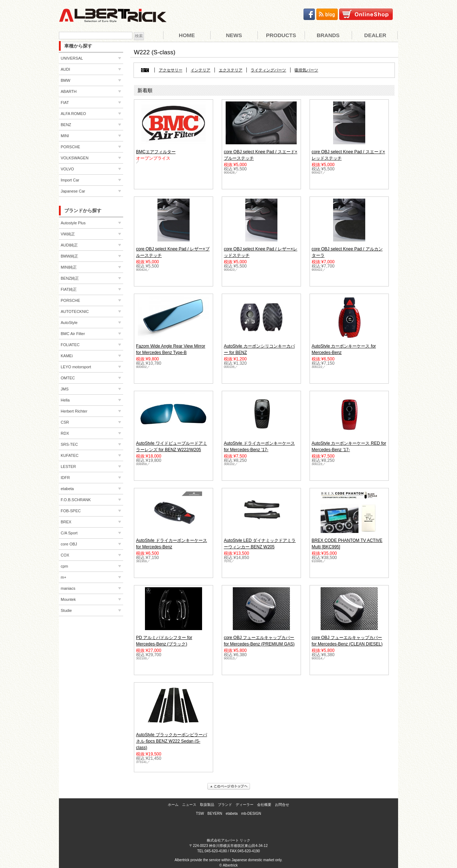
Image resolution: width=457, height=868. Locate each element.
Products (281, 35)
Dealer (375, 35)
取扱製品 (207, 805)
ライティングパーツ (268, 70)
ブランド (225, 805)
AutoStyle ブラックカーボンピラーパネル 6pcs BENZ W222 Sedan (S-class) (172, 741)
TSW (200, 814)
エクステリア (231, 70)
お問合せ (282, 805)
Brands (328, 35)
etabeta (232, 814)
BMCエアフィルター (156, 152)
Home (187, 35)
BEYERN (215, 814)
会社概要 (264, 805)
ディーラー (245, 805)
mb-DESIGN (251, 814)
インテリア (200, 70)
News (234, 35)
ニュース (189, 805)
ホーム (173, 805)
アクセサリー (171, 70)
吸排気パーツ (306, 70)
